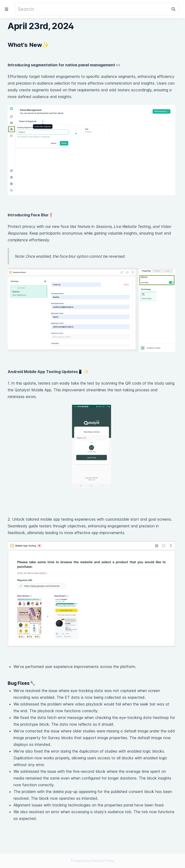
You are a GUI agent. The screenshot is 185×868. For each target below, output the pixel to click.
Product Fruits (103, 861)
